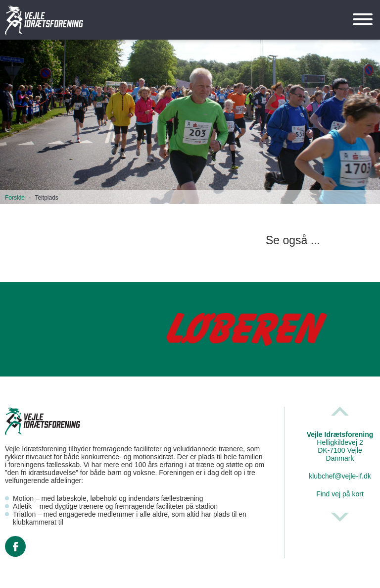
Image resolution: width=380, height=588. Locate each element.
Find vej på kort (340, 494)
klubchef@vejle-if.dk (340, 476)
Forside (15, 198)
